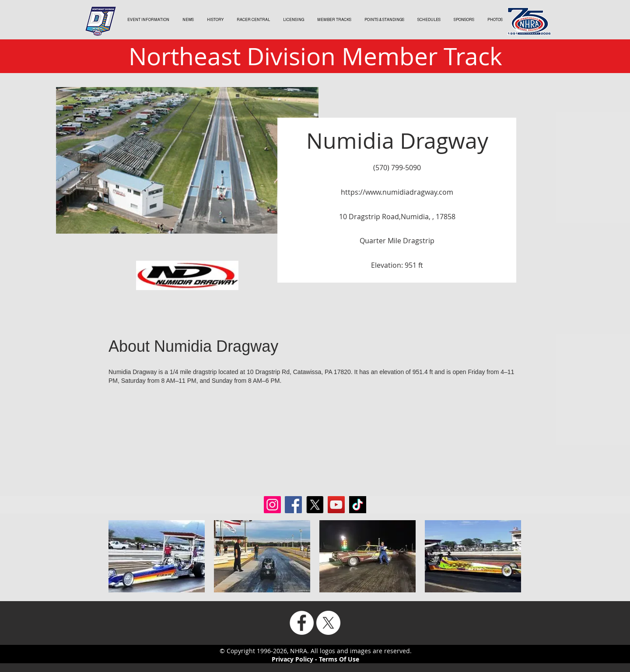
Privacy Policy (292, 659)
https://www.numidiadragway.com (397, 192)
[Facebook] (302, 623)
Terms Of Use (339, 659)
